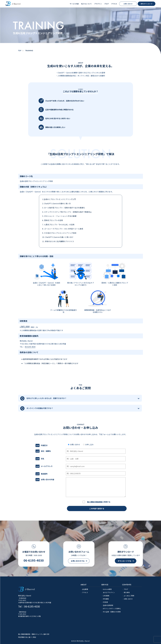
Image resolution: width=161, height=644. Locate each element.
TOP (20, 51)
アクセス (85, 592)
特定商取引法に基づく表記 (27, 637)
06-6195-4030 (30, 347)
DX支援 (105, 602)
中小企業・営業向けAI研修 (112, 612)
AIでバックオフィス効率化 (112, 609)
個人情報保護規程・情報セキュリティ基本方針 (34, 634)
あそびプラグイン (109, 592)
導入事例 (127, 592)
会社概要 (85, 589)
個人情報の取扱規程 (95, 502)
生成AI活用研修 (108, 605)
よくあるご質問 (129, 596)
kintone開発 (107, 589)
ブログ (126, 589)
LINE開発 (106, 596)
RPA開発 (106, 599)
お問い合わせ (128, 599)
